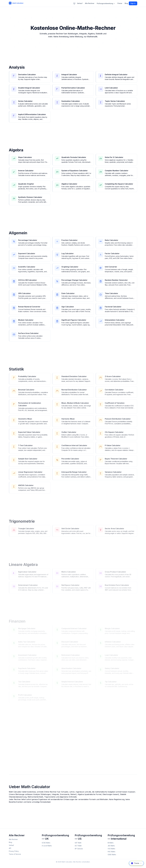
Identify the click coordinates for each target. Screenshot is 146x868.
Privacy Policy (14, 851)
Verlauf (80, 3)
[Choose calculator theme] (136, 863)
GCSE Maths (46, 843)
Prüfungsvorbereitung (106, 3)
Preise (120, 3)
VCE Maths (111, 849)
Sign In (133, 3)
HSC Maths (111, 852)
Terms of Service (15, 854)
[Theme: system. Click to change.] (74, 3)
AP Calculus (79, 849)
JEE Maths (111, 846)
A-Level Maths (47, 846)
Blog (126, 3)
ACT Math (78, 846)
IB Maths (111, 843)
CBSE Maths (112, 855)
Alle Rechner (90, 3)
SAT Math (78, 843)
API (10, 848)
